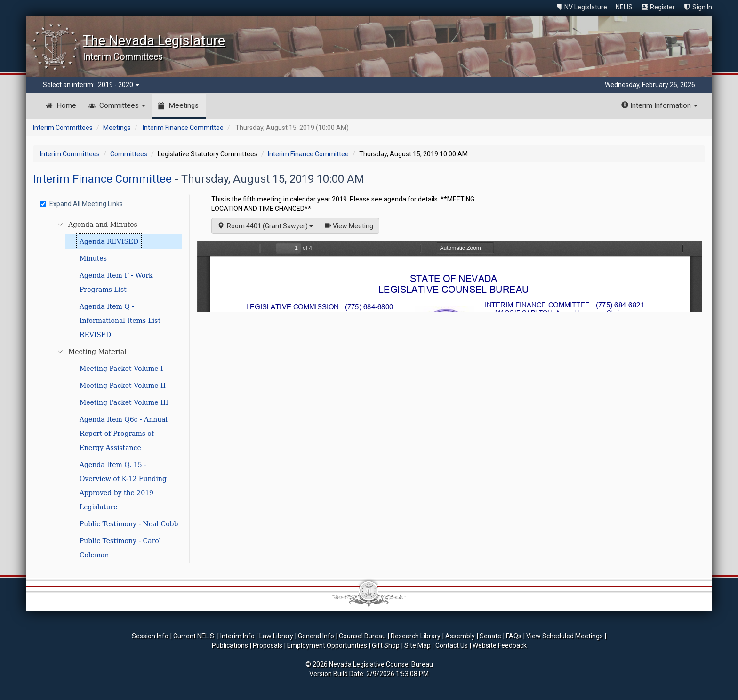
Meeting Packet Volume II (123, 386)
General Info (316, 636)
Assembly (460, 636)
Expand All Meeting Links (81, 204)
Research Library (416, 636)
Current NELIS (194, 636)
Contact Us (452, 645)
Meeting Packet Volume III (124, 402)
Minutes (93, 258)
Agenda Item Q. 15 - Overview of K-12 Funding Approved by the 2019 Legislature (123, 486)
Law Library (276, 636)
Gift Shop (386, 645)
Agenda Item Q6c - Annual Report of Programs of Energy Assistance (124, 434)
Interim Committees (63, 128)
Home (66, 105)
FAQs (514, 636)
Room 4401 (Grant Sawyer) (265, 226)
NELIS (624, 7)
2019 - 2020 (119, 85)
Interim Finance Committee (183, 128)
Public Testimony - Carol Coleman (120, 548)
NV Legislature (586, 7)
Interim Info (237, 636)
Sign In (702, 7)
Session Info (150, 636)
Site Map (417, 645)
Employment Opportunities (327, 645)
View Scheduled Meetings (565, 636)
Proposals (268, 645)
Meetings (184, 105)
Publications (230, 645)
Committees (122, 105)
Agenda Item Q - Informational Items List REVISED (120, 321)
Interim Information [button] (659, 105)
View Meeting (352, 225)
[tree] (113, 390)
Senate (490, 636)
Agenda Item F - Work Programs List (116, 282)
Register (662, 7)
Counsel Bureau (362, 636)
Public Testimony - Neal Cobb (129, 524)
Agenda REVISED (109, 241)
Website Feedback (500, 645)
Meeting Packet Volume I (121, 369)
